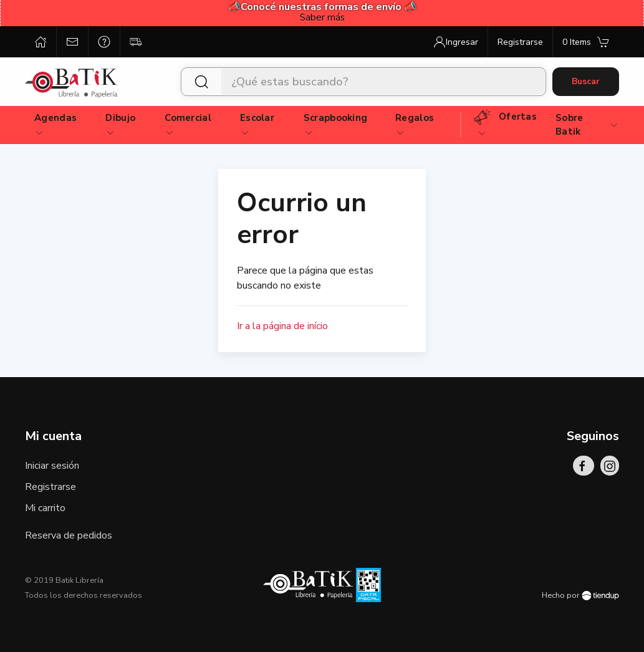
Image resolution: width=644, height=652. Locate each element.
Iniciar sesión (52, 466)
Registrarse (50, 487)
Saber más (322, 17)
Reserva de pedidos (69, 535)
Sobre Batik (587, 125)
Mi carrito (45, 508)
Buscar (586, 81)
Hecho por (580, 595)
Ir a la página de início (282, 326)
